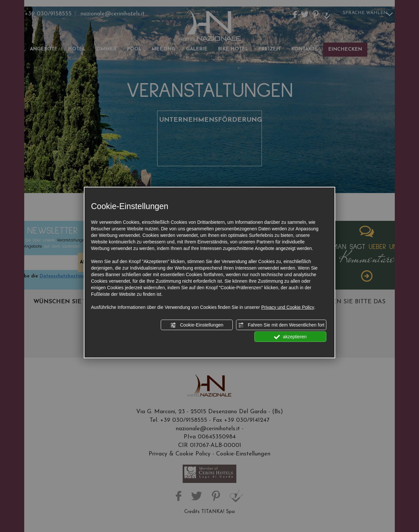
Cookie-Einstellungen (197, 325)
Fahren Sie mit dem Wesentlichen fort (281, 325)
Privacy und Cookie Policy (288, 307)
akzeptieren (290, 337)
